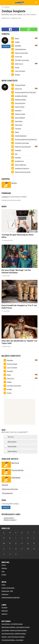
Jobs (3, 571)
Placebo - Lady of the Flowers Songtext (13, 637)
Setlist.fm (4, 614)
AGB (11, 591)
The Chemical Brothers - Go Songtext (12, 640)
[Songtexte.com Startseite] (20, 2)
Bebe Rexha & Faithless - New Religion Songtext (16, 627)
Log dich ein (5, 197)
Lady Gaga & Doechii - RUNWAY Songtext (14, 634)
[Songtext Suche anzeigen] (36, 3)
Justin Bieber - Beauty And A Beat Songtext (14, 630)
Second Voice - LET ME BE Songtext (12, 624)
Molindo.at (5, 611)
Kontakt (4, 575)
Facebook (4, 608)
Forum (3, 585)
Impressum (5, 594)
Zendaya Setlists (9, 518)
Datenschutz (5, 591)
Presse (4, 565)
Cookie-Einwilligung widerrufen (11, 597)
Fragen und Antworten (8, 588)
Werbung (4, 568)
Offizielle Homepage (10, 520)
